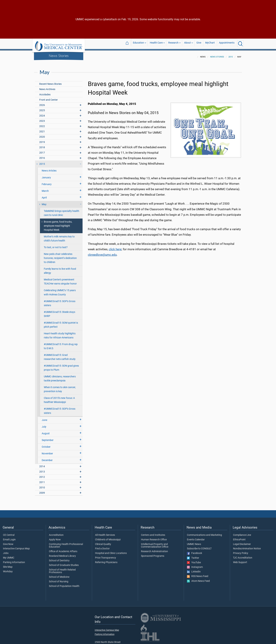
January (46, 175)
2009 (42, 491)
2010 (42, 485)
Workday (8, 569)
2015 (231, 55)
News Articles (49, 169)
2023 (42, 119)
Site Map (8, 565)
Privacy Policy (241, 551)
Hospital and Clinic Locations (111, 551)
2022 (42, 124)
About (187, 44)
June (44, 418)
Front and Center (48, 98)
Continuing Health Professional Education (66, 544)
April (44, 196)
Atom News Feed (198, 579)
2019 (42, 140)
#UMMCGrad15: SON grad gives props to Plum (61, 366)
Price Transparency (106, 556)
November (47, 451)
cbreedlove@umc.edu (102, 253)
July (44, 425)
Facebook (195, 551)
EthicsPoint (239, 538)
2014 (42, 464)
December (47, 458)
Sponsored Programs (153, 554)
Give (199, 44)
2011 (42, 480)
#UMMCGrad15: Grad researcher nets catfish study (60, 355)
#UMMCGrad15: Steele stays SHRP (59, 312)
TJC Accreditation (243, 556)
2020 (42, 135)
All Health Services (105, 533)
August (46, 431)
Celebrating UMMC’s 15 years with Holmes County (60, 290)
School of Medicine (59, 575)
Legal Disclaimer (242, 542)
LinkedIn (194, 570)
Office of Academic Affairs (63, 549)
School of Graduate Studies (64, 563)
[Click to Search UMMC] (240, 44)
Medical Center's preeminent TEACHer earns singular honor (60, 280)
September (48, 438)
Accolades (45, 92)
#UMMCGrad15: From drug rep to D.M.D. (61, 344)
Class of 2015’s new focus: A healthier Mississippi (59, 398)
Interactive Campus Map (16, 547)
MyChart (210, 44)
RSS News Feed (198, 574)
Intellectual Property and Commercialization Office (155, 544)
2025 (42, 108)
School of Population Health (64, 584)
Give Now (8, 542)
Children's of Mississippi (108, 538)
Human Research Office (154, 538)
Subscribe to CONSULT (199, 547)
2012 (42, 475)
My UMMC (9, 556)
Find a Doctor (102, 547)
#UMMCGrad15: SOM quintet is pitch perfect (61, 323)
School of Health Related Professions (62, 569)
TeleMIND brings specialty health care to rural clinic (62, 211)
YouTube (194, 560)
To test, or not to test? (56, 245)
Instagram (195, 565)
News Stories (59, 56)
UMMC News (194, 542)
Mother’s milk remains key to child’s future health (59, 237)
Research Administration (154, 549)
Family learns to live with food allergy (60, 269)
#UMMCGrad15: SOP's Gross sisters (60, 301)
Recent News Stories (50, 82)
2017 (42, 151)
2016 (42, 156)
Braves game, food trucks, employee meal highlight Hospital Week (58, 224)
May (44, 202)
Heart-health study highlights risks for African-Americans (60, 333)
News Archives (47, 87)
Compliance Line (242, 533)
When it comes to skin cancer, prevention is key (60, 387)
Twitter (193, 556)
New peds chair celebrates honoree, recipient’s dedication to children (60, 256)
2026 (42, 103)
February (47, 182)
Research (173, 44)
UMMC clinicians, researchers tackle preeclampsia (60, 376)
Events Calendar (196, 538)
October (46, 445)
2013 (42, 470)
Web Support (240, 560)
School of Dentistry (59, 559)
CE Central (9, 533)
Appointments (227, 44)
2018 (42, 145)
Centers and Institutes (153, 533)
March (45, 189)
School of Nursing (59, 579)
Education (138, 44)
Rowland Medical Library (62, 554)
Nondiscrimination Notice (247, 547)
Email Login (9, 538)
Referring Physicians (106, 560)
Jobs (6, 551)
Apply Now (55, 538)
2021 (42, 129)
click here (115, 247)
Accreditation (56, 533)
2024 (42, 114)
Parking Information (14, 560)
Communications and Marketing (204, 533)
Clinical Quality (103, 542)
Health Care (156, 44)
